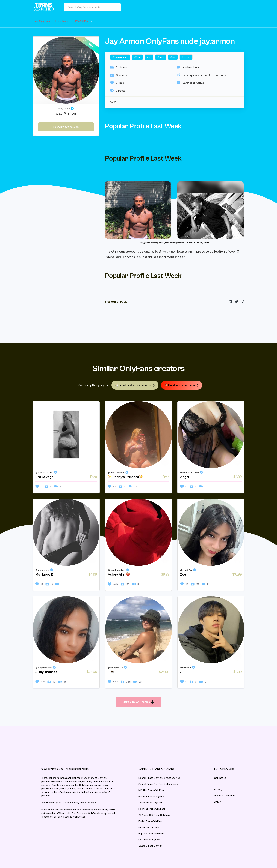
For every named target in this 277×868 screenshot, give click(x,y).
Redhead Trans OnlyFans (152, 809)
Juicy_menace (46, 672)
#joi (149, 57)
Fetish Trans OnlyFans (150, 821)
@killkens (185, 668)
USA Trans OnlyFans (149, 840)
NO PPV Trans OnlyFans (151, 790)
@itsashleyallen (116, 570)
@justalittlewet (116, 473)
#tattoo (186, 57)
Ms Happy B (44, 575)
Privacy (218, 789)
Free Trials (62, 21)
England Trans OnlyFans (151, 834)
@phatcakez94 (44, 473)
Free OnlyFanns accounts (135, 385)
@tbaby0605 (115, 668)
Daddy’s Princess (125, 477)
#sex (173, 57)
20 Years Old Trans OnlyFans (154, 815)
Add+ (113, 102)
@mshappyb (42, 570)
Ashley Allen (119, 574)
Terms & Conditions (225, 796)
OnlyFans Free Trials (182, 385)
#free (137, 57)
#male (161, 57)
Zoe (183, 575)
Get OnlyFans (66, 127)
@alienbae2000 (189, 473)
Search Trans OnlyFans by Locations (158, 784)
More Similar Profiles (138, 702)
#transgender (120, 57)
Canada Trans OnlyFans (151, 846)
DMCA (218, 802)
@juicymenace (43, 668)
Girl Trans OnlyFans (149, 827)
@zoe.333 (186, 570)
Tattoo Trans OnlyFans (151, 803)
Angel (185, 477)
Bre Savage (44, 477)
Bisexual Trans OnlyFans (151, 797)
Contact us (220, 778)
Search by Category (93, 385)
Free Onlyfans (41, 21)
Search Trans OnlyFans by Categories (159, 778)
